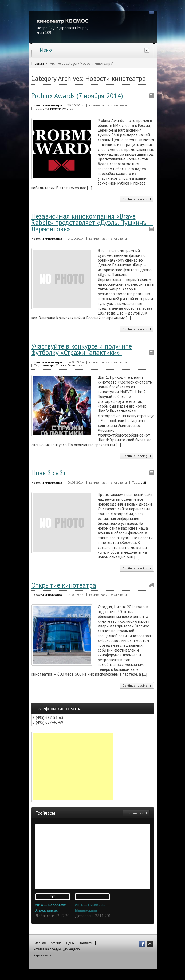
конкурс (48, 365)
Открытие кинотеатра (64, 585)
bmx (46, 108)
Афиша (56, 943)
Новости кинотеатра (47, 105)
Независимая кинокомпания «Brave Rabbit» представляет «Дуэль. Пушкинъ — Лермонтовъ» (92, 223)
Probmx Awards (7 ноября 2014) (77, 96)
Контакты (86, 943)
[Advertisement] (73, 766)
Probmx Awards (62, 108)
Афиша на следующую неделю (57, 949)
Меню (94, 50)
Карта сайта (43, 955)
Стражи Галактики (69, 365)
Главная (38, 64)
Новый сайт (49, 473)
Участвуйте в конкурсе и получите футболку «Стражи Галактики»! (82, 349)
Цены (70, 943)
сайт (144, 482)
